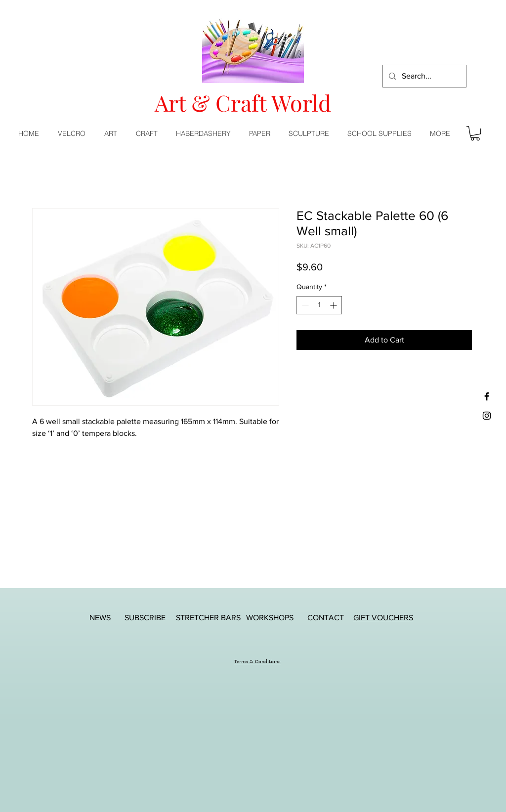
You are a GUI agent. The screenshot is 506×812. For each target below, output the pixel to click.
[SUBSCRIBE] (145, 618)
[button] (113, 133)
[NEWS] (100, 618)
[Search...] (423, 76)
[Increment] (334, 305)
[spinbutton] (319, 305)
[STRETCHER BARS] (208, 618)
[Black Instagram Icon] (487, 416)
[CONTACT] (326, 618)
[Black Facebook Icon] (487, 396)
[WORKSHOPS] (270, 618)
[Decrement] (304, 305)
